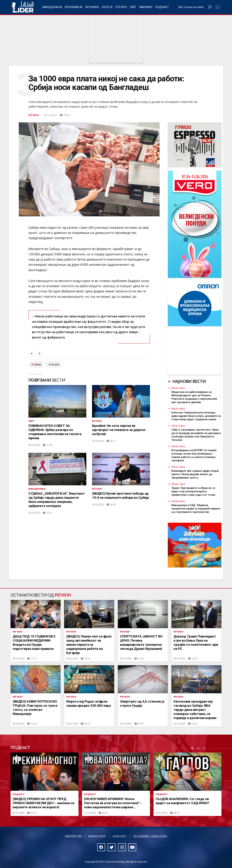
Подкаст (162, 7)
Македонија (52, 7)
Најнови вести (189, 381)
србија (37, 364)
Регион (121, 7)
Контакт (120, 836)
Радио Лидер (22, 7)
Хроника (92, 7)
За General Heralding (150, 836)
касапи (55, 364)
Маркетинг (97, 836)
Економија (73, 7)
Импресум (73, 836)
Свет (133, 7)
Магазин (146, 7)
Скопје (107, 7)
